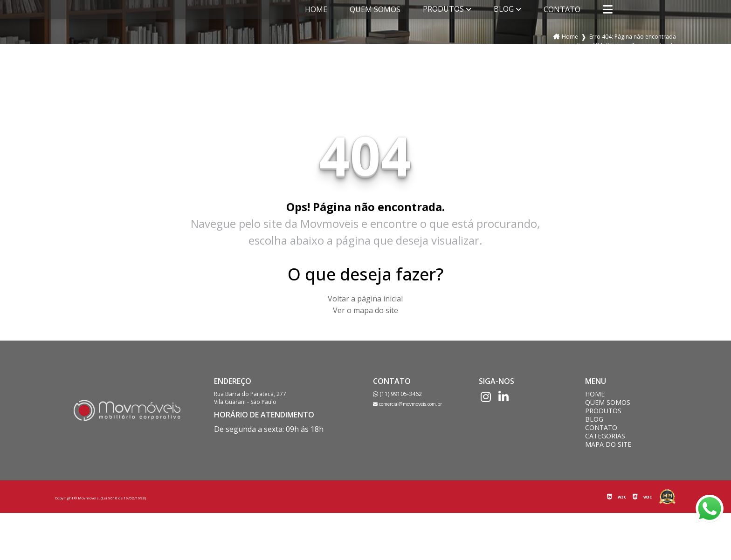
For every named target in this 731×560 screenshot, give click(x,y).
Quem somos (375, 9)
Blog (504, 9)
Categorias (605, 436)
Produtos (443, 9)
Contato (562, 9)
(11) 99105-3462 (397, 394)
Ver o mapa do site (365, 310)
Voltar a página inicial (365, 299)
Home (316, 9)
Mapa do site (608, 444)
